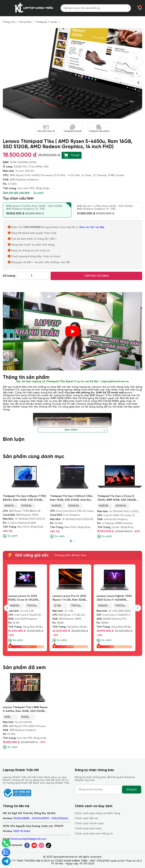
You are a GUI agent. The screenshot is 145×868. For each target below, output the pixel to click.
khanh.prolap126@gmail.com (29, 839)
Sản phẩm (25, 22)
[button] (71, 541)
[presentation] (137, 73)
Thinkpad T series (46, 22)
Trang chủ (9, 22)
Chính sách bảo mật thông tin (94, 834)
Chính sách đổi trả (86, 818)
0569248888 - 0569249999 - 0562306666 (41, 818)
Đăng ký (132, 790)
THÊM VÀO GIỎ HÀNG (96, 276)
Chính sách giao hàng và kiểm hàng (97, 813)
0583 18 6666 (22, 831)
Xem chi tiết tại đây (92, 227)
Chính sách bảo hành (88, 829)
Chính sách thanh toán (89, 824)
